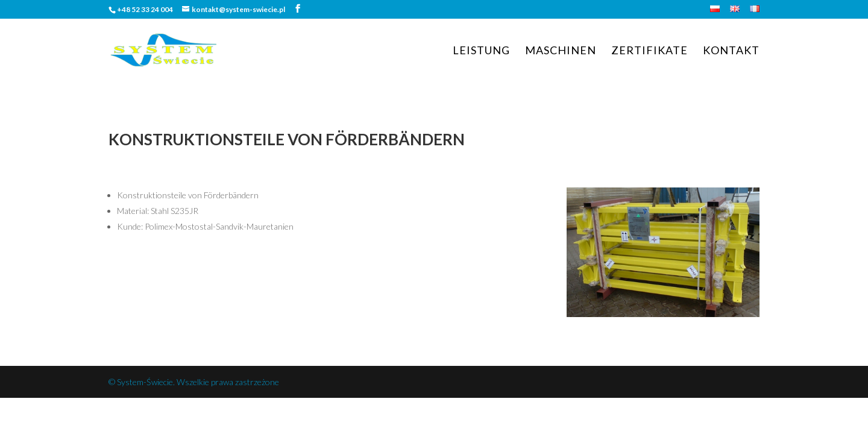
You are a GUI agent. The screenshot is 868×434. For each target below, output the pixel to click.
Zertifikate (649, 51)
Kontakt (731, 51)
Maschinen (561, 51)
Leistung (481, 51)
